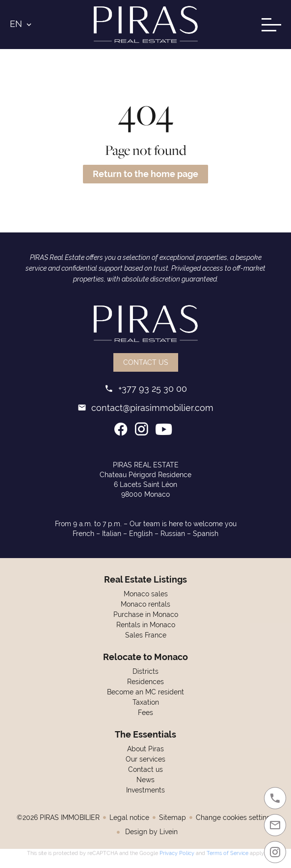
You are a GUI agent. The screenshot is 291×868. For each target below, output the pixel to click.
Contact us (146, 362)
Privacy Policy (177, 852)
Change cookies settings (235, 817)
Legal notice (129, 817)
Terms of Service (227, 852)
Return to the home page (145, 174)
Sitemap (172, 817)
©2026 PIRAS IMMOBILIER (58, 817)
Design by (150, 832)
